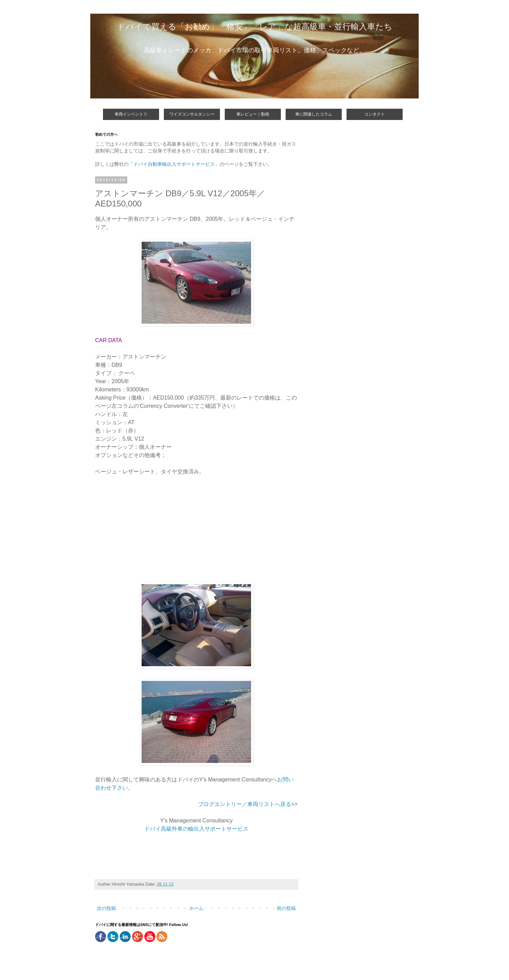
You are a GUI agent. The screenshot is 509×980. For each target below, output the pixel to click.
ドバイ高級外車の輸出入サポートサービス (196, 829)
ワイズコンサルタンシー (192, 114)
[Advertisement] (153, 532)
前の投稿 (286, 908)
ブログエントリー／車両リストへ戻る (245, 804)
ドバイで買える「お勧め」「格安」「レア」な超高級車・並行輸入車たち (255, 26)
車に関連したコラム (314, 114)
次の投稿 (106, 908)
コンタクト (375, 114)
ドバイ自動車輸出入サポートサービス (174, 164)
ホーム (196, 908)
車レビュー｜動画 (253, 114)
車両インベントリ (131, 114)
